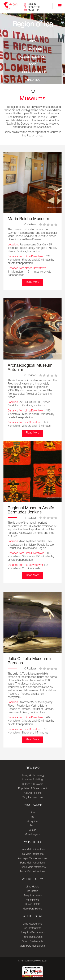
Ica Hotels (33, 891)
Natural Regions (32, 793)
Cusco (33, 830)
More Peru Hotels (32, 909)
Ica (32, 817)
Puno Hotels (33, 900)
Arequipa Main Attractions (32, 859)
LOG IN (32, 4)
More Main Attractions (33, 872)
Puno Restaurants (33, 937)
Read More (32, 282)
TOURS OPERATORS (33, 73)
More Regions (33, 835)
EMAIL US (34, 11)
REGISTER (34, 7)
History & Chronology (33, 775)
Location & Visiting (32, 780)
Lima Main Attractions (33, 850)
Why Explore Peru (33, 797)
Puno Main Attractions (32, 863)
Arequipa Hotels (33, 896)
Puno (32, 826)
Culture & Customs (33, 784)
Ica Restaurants (33, 928)
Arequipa (32, 821)
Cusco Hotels (32, 904)
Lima (33, 812)
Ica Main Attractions (32, 854)
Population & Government (32, 789)
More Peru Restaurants (32, 946)
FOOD (32, 65)
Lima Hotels (32, 887)
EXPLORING (32, 80)
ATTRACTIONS (32, 50)
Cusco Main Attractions (33, 867)
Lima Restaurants (32, 924)
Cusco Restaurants (32, 942)
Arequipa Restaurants (33, 933)
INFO (32, 42)
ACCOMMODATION (33, 57)
